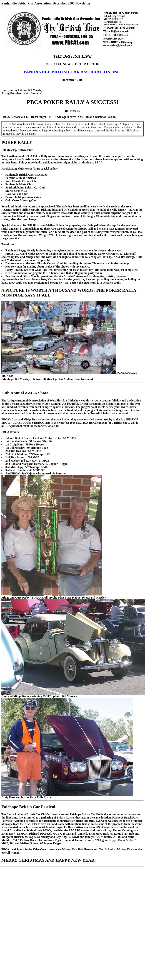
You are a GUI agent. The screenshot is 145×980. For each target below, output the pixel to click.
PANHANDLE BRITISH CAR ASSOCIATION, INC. (72, 72)
